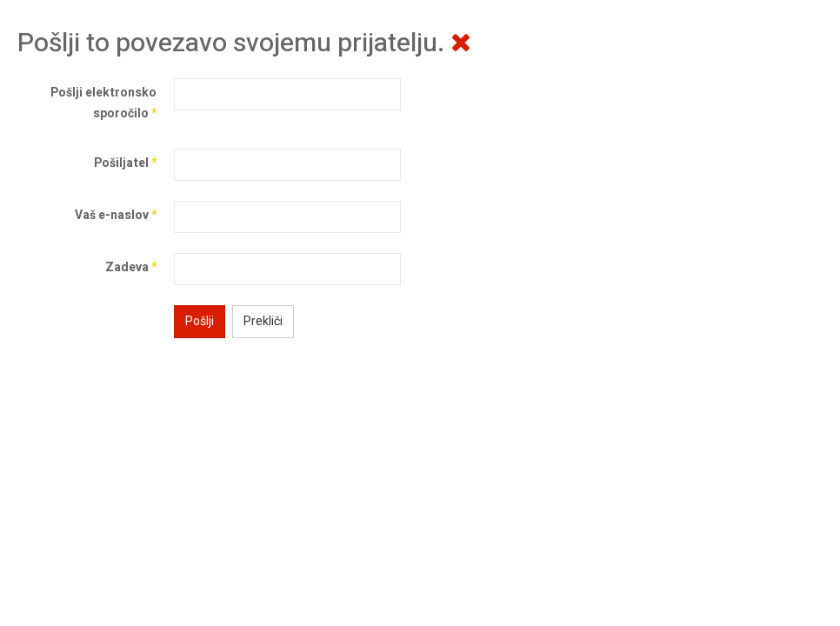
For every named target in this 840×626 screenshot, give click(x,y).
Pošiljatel (125, 163)
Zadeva (131, 267)
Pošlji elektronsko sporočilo (103, 103)
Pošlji (200, 321)
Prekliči (263, 321)
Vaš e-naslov (116, 215)
